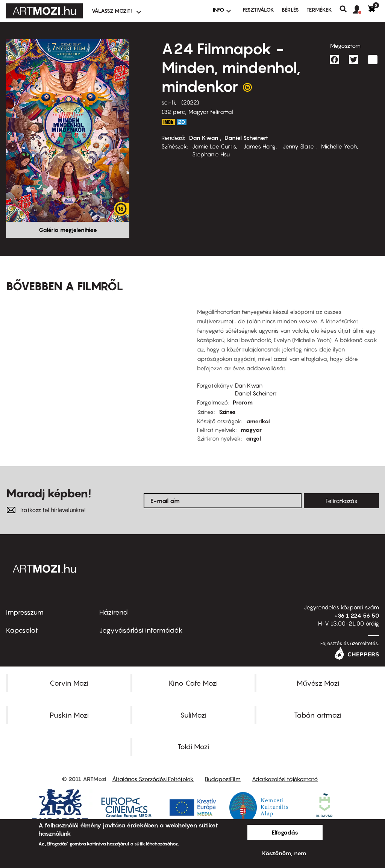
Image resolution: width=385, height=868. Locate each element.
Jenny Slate (298, 146)
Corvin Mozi (69, 683)
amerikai (258, 421)
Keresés (346, 9)
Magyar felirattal (211, 112)
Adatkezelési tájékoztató (285, 779)
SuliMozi (193, 715)
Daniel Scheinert (246, 138)
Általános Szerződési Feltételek (153, 779)
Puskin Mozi (69, 715)
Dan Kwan (205, 138)
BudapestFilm (223, 779)
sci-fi (168, 102)
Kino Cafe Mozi (193, 683)
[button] (360, 10)
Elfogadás (285, 832)
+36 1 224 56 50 (357, 615)
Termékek (319, 10)
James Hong (259, 146)
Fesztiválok (258, 10)
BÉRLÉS (290, 10)
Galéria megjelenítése (68, 230)
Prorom (243, 402)
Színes (227, 412)
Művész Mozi (318, 683)
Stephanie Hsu (211, 154)
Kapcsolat (22, 630)
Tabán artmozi (318, 715)
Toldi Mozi (193, 747)
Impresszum (25, 612)
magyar (251, 430)
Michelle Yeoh (339, 146)
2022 (190, 102)
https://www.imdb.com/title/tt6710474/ (168, 122)
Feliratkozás (341, 501)
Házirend (114, 612)
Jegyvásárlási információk (141, 630)
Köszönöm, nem (284, 853)
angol (253, 438)
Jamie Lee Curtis (214, 146)
